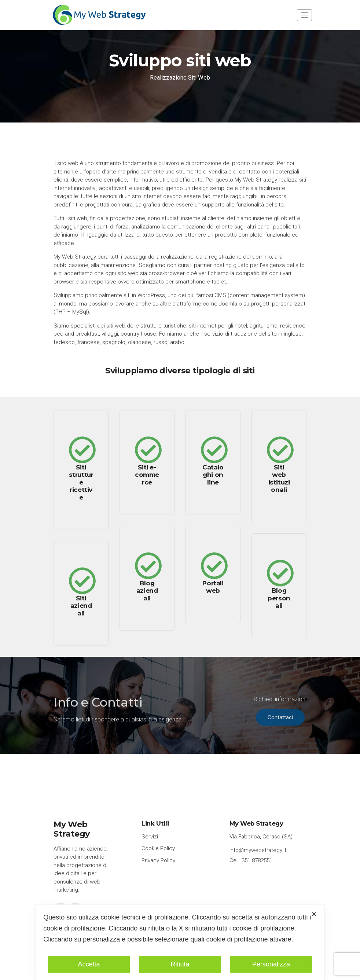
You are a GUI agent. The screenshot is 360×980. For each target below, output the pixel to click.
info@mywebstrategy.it (258, 850)
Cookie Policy (158, 848)
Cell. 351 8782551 (251, 860)
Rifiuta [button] (180, 964)
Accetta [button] (89, 964)
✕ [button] (314, 914)
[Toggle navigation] (304, 15)
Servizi (150, 837)
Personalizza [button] (271, 964)
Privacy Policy (158, 860)
